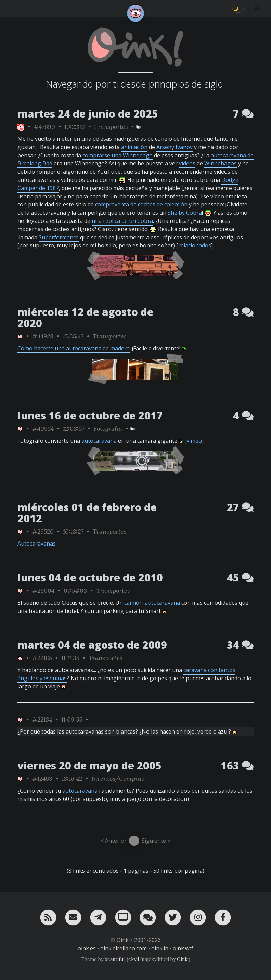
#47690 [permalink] (44, 127)
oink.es (87, 948)
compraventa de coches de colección (141, 204)
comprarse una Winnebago (118, 155)
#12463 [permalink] (42, 778)
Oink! (183, 959)
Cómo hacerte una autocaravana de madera (74, 348)
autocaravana (99, 441)
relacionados (195, 245)
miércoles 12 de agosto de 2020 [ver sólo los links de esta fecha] (85, 318)
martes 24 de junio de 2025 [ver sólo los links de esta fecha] (88, 114)
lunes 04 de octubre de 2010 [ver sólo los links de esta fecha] (90, 578)
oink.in (160, 948)
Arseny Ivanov (175, 147)
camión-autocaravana (152, 603)
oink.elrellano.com (124, 948)
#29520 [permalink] (43, 531)
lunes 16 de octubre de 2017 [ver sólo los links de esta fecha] (90, 415)
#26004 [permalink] (43, 590)
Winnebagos (221, 163)
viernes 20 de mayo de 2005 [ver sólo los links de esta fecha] (89, 766)
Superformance (59, 237)
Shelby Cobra (185, 213)
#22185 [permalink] (42, 658)
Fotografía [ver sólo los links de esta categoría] (108, 428)
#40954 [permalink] (43, 428)
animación (134, 147)
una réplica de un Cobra (122, 221)
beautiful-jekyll (122, 959)
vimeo (194, 441)
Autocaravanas (37, 543)
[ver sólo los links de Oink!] (21, 127)
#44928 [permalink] (43, 336)
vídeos (187, 163)
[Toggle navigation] (257, 9)
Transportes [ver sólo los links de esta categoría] (111, 127)
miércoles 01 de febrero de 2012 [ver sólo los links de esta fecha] (87, 513)
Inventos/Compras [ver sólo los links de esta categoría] (118, 778)
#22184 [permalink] (42, 719)
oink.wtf (183, 948)
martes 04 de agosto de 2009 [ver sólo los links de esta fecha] (92, 645)
